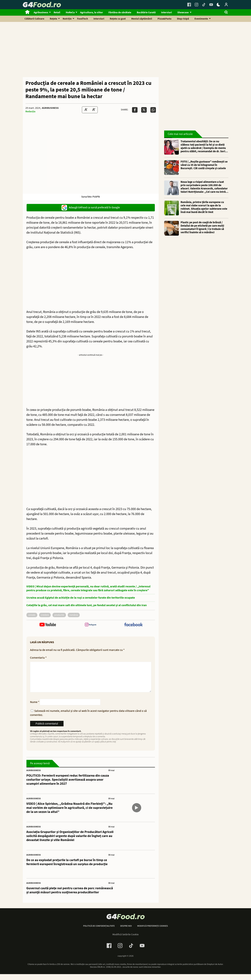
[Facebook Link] (189, 5)
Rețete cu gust (118, 19)
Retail (57, 13)
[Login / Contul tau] (226, 5)
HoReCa (70, 13)
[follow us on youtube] (48, 625)
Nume (35, 708)
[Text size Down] (86, 110)
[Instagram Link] (196, 5)
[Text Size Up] (94, 110)
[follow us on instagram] (91, 625)
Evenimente (201, 19)
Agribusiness (41, 13)
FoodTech (83, 19)
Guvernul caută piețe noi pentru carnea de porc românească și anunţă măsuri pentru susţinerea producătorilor (70, 896)
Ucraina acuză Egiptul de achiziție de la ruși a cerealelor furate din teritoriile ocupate (81, 598)
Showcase (183, 13)
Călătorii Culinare (35, 19)
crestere (45, 615)
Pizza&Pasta (164, 19)
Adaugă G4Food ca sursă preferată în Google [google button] (91, 208)
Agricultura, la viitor (91, 13)
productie (59, 615)
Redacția (30, 112)
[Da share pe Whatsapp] (153, 110)
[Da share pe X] (144, 110)
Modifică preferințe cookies (152, 932)
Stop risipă (183, 19)
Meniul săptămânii (142, 19)
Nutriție (67, 19)
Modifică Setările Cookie (125, 940)
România (74, 615)
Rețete (53, 19)
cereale (32, 615)
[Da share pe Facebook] (135, 110)
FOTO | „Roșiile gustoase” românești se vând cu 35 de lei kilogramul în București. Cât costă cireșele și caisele (204, 165)
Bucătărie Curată (146, 13)
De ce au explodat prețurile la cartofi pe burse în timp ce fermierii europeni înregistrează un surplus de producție (67, 868)
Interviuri (166, 13)
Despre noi (126, 932)
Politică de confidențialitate (99, 932)
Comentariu (38, 658)
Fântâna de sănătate (120, 13)
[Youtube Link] (211, 5)
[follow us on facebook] (133, 625)
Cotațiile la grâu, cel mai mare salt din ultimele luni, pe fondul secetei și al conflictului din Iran (87, 605)
